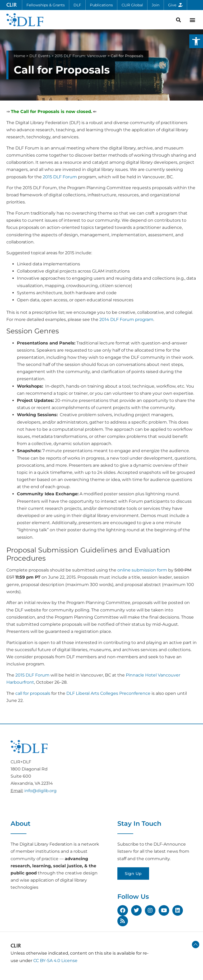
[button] (196, 41)
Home (19, 56)
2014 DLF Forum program (126, 319)
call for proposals (33, 693)
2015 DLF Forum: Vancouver (81, 56)
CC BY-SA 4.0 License (55, 961)
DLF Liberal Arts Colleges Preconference (108, 693)
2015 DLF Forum (60, 177)
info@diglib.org (40, 791)
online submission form (142, 570)
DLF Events (40, 56)
